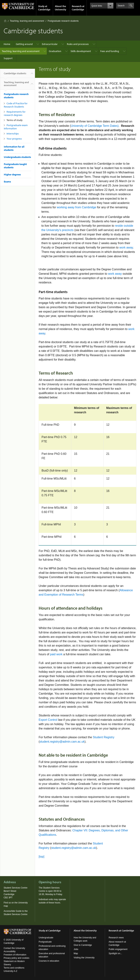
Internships (13, 134)
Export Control (48, 720)
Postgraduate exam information (16, 127)
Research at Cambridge (78, 8)
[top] (41, 857)
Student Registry (104, 737)
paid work (57, 654)
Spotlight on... (115, 953)
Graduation (55, 51)
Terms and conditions (14, 968)
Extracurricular (50, 44)
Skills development (81, 51)
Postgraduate (45, 942)
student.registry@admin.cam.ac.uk (62, 742)
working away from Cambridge (76, 207)
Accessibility (10, 951)
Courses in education (49, 961)
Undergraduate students (17, 157)
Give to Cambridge (83, 945)
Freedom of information (15, 955)
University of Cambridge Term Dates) (95, 126)
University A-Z (10, 971)
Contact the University (14, 948)
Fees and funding (110, 51)
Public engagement (118, 949)
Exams (7, 182)
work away (126, 248)
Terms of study (15, 120)
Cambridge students (15, 75)
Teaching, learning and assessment (27, 21)
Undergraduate (46, 938)
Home (5, 21)
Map (76, 953)
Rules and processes (78, 44)
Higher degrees (12, 174)
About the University (61, 8)
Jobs (76, 949)
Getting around (24, 44)
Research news (116, 938)
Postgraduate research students (63, 21)
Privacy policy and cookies (16, 958)
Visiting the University (84, 958)
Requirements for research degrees (15, 113)
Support (8, 58)
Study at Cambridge (44, 8)
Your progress (14, 139)
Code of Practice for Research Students (16, 105)
